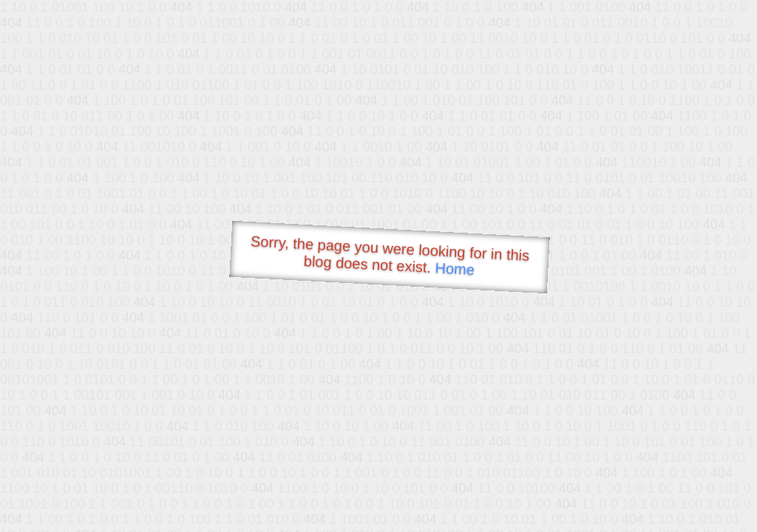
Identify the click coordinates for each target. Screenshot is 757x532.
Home (455, 269)
